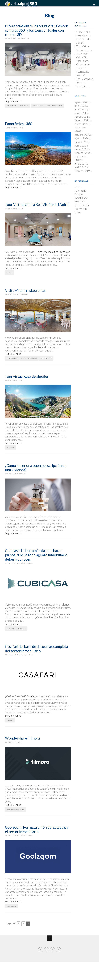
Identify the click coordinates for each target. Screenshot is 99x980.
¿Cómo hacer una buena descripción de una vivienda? (36, 468)
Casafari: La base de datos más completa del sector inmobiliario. (36, 649)
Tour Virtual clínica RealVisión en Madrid (37, 204)
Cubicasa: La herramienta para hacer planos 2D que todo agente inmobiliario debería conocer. (36, 555)
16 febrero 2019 (11, 655)
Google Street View (55, 106)
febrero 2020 (82, 153)
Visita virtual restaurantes (26, 290)
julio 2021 (80, 106)
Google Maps (38, 106)
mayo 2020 (81, 142)
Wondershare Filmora (22, 738)
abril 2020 (80, 145)
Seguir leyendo (13, 101)
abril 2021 (80, 113)
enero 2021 (81, 124)
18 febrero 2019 (11, 474)
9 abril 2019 (9, 294)
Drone (78, 187)
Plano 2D (22, 629)
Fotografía (80, 191)
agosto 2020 (82, 138)
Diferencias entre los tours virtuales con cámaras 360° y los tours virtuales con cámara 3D (37, 30)
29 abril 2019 (10, 38)
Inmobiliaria (21, 474)
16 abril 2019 (10, 208)
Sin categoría (82, 205)
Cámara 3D (24, 106)
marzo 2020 (81, 149)
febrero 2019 (82, 171)
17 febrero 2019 (11, 563)
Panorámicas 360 (19, 124)
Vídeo (19, 742)
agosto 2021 (82, 102)
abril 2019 (80, 167)
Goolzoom (11, 906)
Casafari (31, 696)
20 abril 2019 (10, 128)
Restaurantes (46, 358)
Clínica (10, 273)
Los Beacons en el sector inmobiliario (84, 82)
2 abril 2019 (9, 380)
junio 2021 (81, 109)
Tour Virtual (25, 38)
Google (17, 38)
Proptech (29, 563)
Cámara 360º (11, 106)
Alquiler (10, 448)
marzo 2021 (81, 117)
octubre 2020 (82, 135)
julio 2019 (80, 164)
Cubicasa (10, 604)
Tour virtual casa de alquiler (27, 376)
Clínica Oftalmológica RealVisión (52, 252)
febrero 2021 (82, 120)
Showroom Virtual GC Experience (82, 57)
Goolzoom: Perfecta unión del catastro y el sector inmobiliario (37, 829)
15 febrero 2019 (11, 742)
